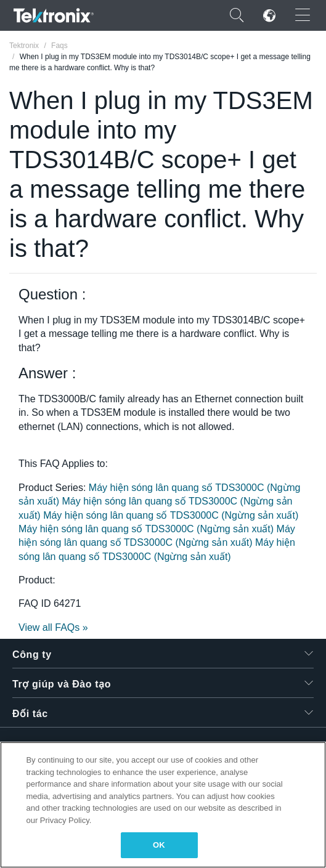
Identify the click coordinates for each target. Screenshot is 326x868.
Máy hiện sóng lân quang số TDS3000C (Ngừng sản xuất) (171, 515)
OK (159, 845)
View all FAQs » (53, 627)
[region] (163, 805)
